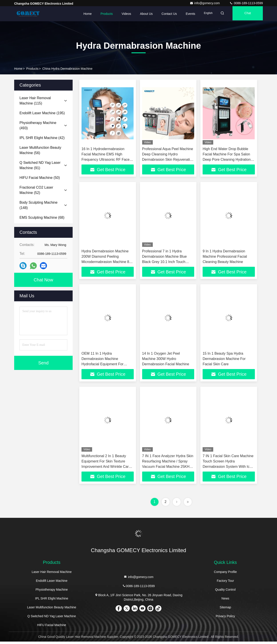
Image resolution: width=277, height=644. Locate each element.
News (225, 601)
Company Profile (225, 574)
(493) (38, 125)
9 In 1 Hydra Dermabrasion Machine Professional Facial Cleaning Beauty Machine (225, 257)
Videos (121, 14)
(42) (42, 138)
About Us (141, 14)
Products (101, 14)
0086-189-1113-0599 (246, 3)
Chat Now (43, 280)
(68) (42, 218)
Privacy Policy (225, 619)
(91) (40, 165)
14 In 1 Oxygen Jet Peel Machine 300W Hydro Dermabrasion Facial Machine (166, 360)
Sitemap (225, 610)
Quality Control (225, 592)
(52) (36, 190)
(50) (40, 178)
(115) (35, 101)
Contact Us (164, 14)
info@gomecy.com (205, 3)
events (185, 14)
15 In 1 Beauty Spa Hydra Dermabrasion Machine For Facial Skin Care (224, 360)
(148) (39, 205)
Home (82, 14)
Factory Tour (225, 583)
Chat (246, 14)
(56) (40, 150)
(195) (42, 113)
